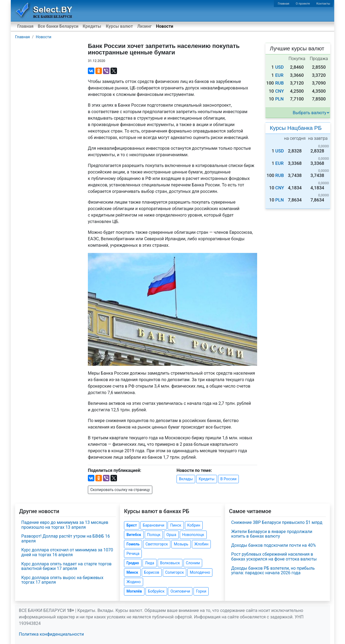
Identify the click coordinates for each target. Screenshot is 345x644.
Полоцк (154, 535)
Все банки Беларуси (58, 26)
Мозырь (181, 544)
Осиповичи (180, 591)
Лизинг (144, 26)
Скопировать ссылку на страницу (120, 490)
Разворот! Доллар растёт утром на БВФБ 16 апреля (66, 539)
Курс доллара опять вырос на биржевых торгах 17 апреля (62, 580)
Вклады (186, 479)
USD (280, 67)
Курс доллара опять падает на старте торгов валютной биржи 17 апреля (66, 566)
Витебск (134, 535)
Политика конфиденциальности (51, 634)
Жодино (134, 582)
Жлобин (201, 544)
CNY (280, 91)
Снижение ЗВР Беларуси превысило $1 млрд (277, 522)
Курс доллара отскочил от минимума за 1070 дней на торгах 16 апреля (67, 552)
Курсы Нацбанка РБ (296, 128)
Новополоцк (193, 535)
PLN (279, 99)
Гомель (133, 544)
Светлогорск (157, 544)
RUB (280, 83)
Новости (165, 26)
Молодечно (200, 572)
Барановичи (154, 525)
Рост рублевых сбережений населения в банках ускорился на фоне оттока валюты (274, 557)
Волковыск (170, 563)
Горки (201, 591)
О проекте (303, 4)
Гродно (133, 563)
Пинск (176, 525)
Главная (284, 4)
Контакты (323, 4)
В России (229, 479)
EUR (279, 75)
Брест (132, 525)
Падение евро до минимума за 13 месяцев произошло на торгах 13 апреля (65, 525)
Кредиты (92, 26)
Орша (171, 535)
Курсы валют (119, 26)
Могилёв (134, 591)
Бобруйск (156, 591)
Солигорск (175, 572)
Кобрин (194, 525)
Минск (132, 572)
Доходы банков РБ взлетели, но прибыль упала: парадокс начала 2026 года (273, 571)
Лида (150, 563)
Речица (133, 554)
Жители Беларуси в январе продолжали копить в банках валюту (272, 534)
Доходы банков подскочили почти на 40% (274, 545)
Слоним (193, 563)
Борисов (152, 572)
